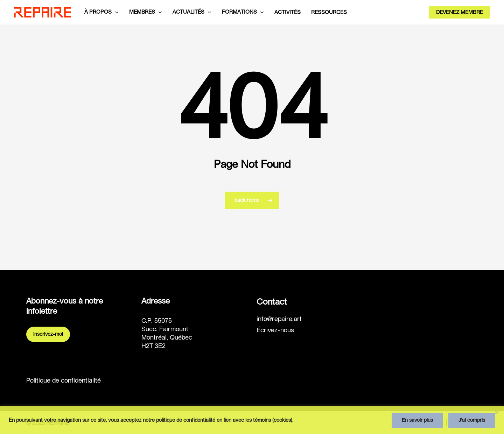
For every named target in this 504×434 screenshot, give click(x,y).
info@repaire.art (279, 319)
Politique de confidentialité (64, 381)
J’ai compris (472, 420)
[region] (252, 420)
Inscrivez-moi (48, 334)
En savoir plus (417, 420)
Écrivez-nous (275, 330)
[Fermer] (497, 412)
